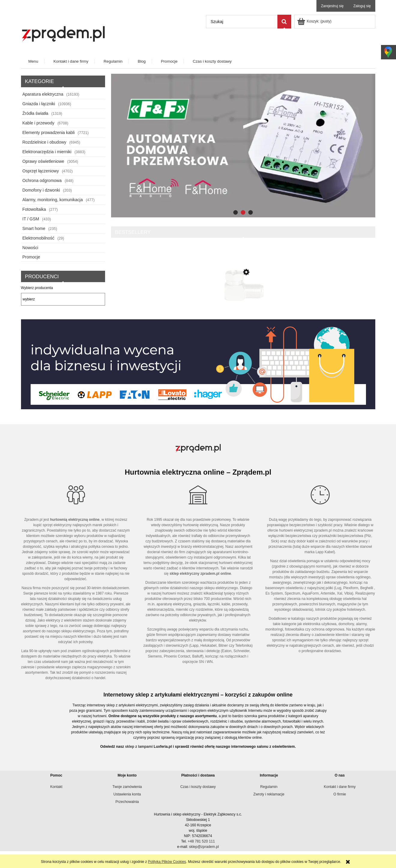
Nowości (30, 248)
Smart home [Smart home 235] (34, 228)
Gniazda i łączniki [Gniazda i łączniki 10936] (39, 104)
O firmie (340, 794)
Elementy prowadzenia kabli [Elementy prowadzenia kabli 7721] (49, 133)
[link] (243, 146)
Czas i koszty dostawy (198, 787)
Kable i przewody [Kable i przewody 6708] (39, 123)
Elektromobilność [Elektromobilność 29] (39, 238)
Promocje (31, 257)
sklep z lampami (139, 747)
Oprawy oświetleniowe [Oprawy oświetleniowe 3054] (43, 161)
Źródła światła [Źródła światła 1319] (35, 113)
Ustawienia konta (127, 794)
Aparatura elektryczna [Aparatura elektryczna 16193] (43, 94)
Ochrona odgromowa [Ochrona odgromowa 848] (42, 180)
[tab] (236, 212)
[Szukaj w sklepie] (242, 22)
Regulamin (269, 787)
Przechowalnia (127, 802)
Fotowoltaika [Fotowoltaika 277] (34, 209)
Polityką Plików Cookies (167, 862)
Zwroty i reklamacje (269, 794)
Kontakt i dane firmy (340, 787)
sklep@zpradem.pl (204, 847)
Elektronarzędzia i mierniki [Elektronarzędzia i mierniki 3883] (47, 152)
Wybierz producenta (37, 288)
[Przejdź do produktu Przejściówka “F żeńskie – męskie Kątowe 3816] (243, 298)
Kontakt (56, 787)
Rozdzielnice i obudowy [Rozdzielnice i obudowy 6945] (44, 142)
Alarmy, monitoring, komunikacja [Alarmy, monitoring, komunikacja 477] (53, 200)
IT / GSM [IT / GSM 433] (31, 219)
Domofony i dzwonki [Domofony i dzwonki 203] (41, 190)
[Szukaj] (284, 22)
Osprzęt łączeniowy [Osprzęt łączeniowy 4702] (41, 171)
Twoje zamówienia (127, 787)
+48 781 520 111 (201, 841)
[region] (243, 146)
